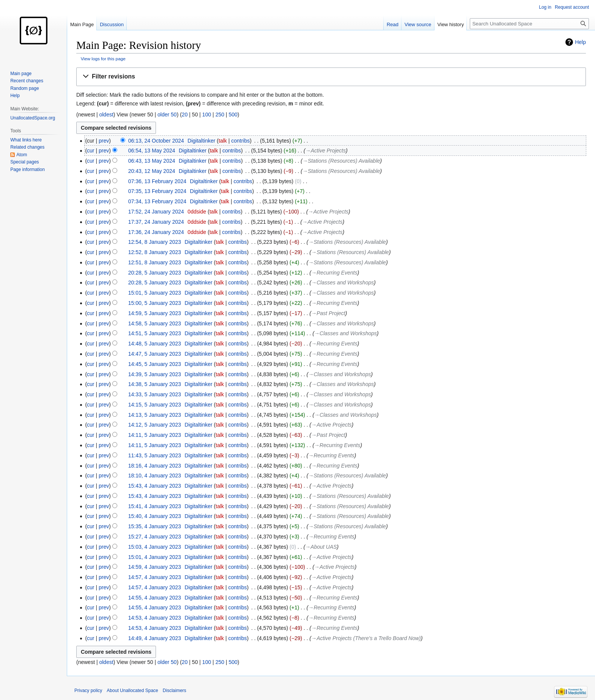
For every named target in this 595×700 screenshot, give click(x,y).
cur (91, 151)
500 (233, 115)
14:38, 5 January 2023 (155, 384)
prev (104, 141)
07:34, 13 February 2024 (157, 201)
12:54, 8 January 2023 (155, 242)
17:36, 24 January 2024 (156, 232)
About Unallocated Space (132, 691)
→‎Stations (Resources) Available (341, 161)
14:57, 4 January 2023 (155, 577)
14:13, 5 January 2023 (155, 415)
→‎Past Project (328, 313)
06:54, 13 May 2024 (152, 151)
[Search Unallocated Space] (529, 24)
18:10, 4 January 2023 (155, 476)
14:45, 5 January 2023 (155, 364)
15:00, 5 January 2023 (155, 303)
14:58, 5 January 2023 (155, 323)
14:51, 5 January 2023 (155, 333)
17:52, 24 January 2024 (156, 212)
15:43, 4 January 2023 (155, 486)
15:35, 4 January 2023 (155, 526)
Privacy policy (88, 691)
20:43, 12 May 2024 (152, 171)
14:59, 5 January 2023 (155, 313)
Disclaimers (175, 691)
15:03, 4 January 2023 (155, 547)
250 (220, 115)
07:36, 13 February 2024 (157, 181)
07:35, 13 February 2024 (157, 191)
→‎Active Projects (326, 151)
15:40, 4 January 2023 (155, 516)
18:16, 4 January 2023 (155, 466)
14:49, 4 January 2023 (155, 638)
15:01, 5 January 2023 (155, 293)
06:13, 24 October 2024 (156, 141)
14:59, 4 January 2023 (155, 567)
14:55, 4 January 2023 (155, 598)
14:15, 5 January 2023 (155, 405)
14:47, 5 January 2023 (155, 354)
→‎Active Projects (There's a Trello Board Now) (366, 638)
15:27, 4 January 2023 (155, 537)
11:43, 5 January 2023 (155, 455)
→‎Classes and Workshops (342, 283)
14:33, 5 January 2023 (155, 394)
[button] (331, 77)
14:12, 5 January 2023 (155, 425)
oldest (106, 115)
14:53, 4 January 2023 (155, 618)
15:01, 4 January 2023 (155, 557)
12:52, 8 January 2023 (155, 252)
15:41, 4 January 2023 (155, 506)
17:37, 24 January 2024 (156, 222)
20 (185, 115)
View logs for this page (103, 59)
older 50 (167, 115)
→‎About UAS (321, 547)
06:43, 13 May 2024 (152, 161)
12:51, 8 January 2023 (155, 262)
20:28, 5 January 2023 (155, 273)
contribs (240, 141)
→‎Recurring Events (334, 273)
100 (207, 115)
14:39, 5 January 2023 (155, 374)
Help (580, 42)
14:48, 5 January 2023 (155, 344)
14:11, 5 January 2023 (155, 435)
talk (223, 141)
